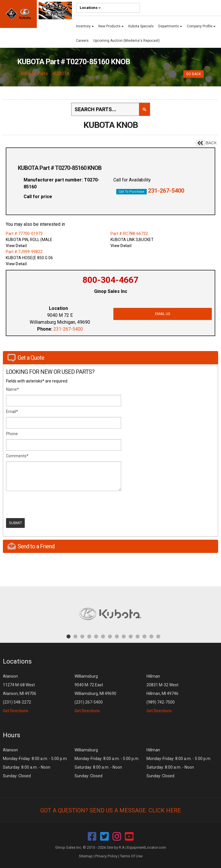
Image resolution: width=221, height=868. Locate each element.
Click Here (165, 810)
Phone (12, 434)
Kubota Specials (141, 26)
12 (144, 636)
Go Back (194, 74)
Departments (170, 26)
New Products (111, 26)
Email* (12, 412)
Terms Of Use (131, 856)
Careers (82, 41)
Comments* (17, 456)
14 (158, 636)
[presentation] (50, 505)
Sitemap (86, 856)
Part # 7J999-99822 (24, 252)
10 (131, 636)
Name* (13, 389)
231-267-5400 (166, 191)
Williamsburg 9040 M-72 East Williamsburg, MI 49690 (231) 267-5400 (95, 693)
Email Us (163, 314)
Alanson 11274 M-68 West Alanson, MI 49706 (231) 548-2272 (20, 693)
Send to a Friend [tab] (31, 546)
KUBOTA (61, 74)
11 (138, 636)
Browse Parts (34, 74)
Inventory (85, 26)
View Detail (16, 246)
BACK (211, 143)
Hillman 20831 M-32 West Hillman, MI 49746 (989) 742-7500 (162, 693)
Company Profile (201, 26)
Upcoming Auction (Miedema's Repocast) (126, 41)
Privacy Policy (106, 856)
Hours (12, 735)
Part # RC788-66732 (129, 234)
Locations (90, 8)
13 (151, 636)
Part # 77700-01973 (24, 234)
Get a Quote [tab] (26, 358)
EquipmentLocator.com (147, 847)
